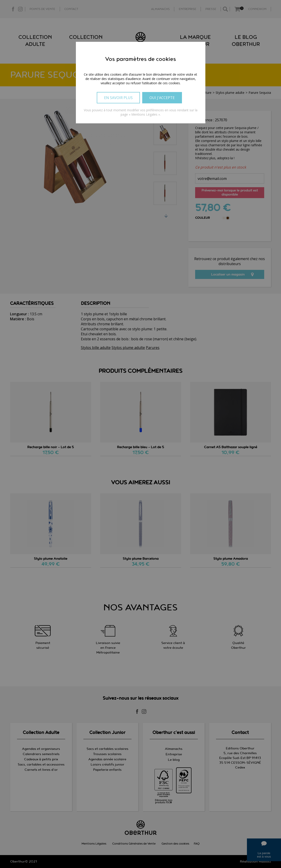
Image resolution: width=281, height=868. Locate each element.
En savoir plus (118, 98)
